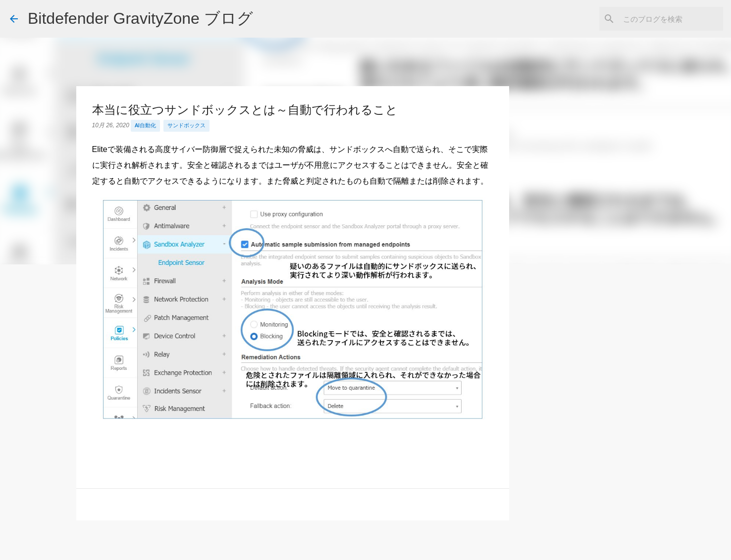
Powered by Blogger (366, 546)
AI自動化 (145, 125)
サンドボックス (186, 125)
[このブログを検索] (671, 19)
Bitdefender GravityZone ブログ (140, 18)
